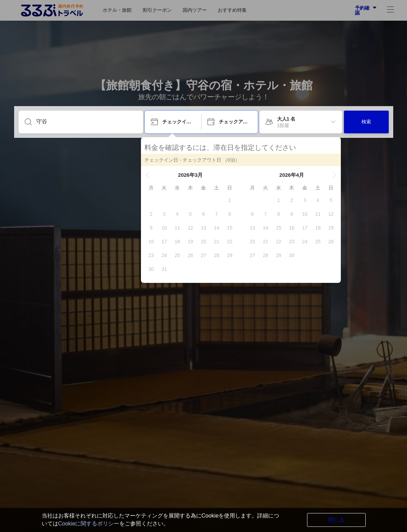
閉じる (336, 520)
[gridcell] (233, 200)
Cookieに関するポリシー (89, 524)
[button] (151, 175)
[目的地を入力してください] (86, 122)
